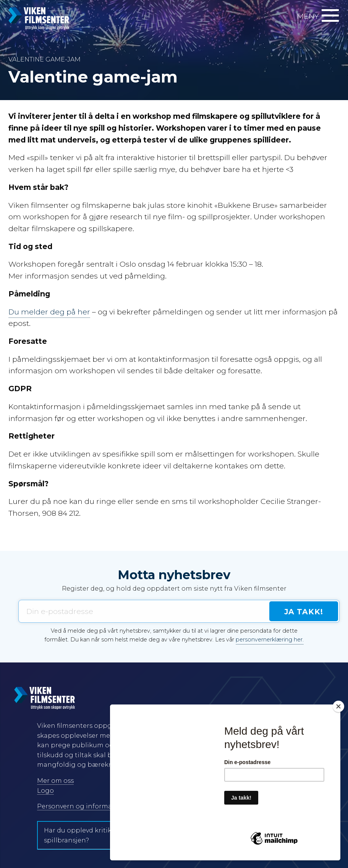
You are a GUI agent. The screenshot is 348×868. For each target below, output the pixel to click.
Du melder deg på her (49, 312)
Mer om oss (55, 781)
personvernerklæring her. (270, 640)
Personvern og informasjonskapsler (95, 806)
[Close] (338, 706)
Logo (45, 791)
